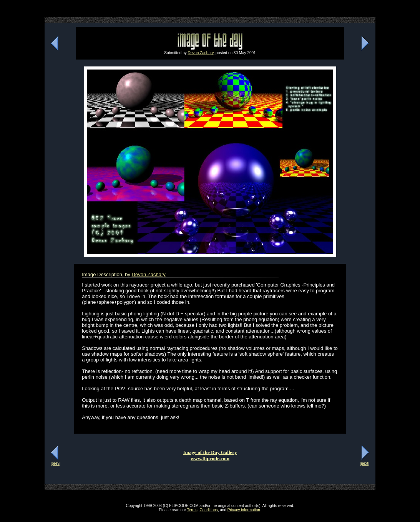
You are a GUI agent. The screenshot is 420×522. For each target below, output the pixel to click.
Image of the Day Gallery (210, 452)
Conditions (208, 510)
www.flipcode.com (210, 458)
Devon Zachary (200, 53)
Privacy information (244, 510)
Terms (192, 510)
